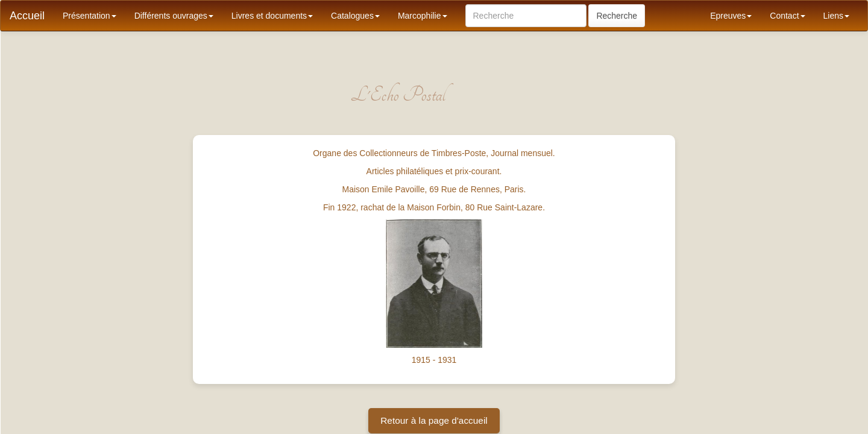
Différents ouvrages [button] (174, 16)
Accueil (27, 16)
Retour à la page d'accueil (434, 420)
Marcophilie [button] (423, 16)
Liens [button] (836, 16)
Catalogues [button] (355, 16)
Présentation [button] (90, 16)
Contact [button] (787, 16)
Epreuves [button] (731, 16)
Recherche (617, 16)
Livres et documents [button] (272, 16)
